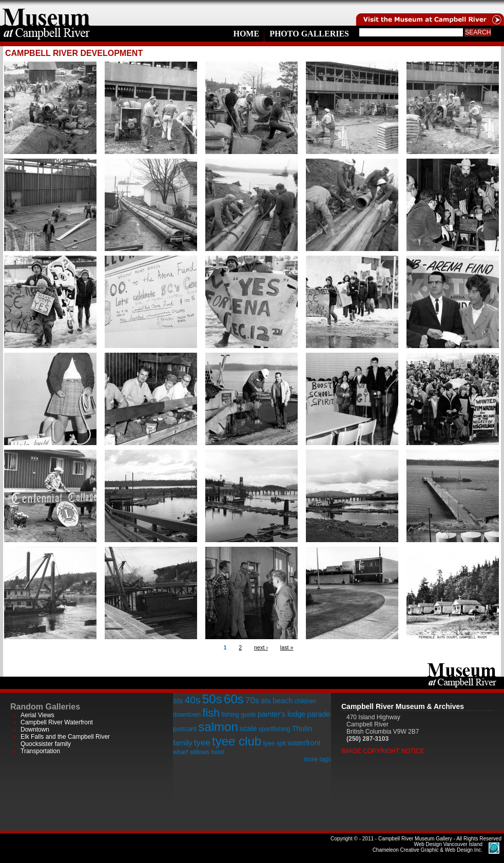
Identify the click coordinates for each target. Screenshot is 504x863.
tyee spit (274, 743)
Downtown (35, 730)
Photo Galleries (309, 34)
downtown (187, 715)
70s (252, 701)
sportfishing (274, 729)
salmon (218, 727)
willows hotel (207, 752)
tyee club (237, 741)
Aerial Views (37, 715)
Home (246, 34)
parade (319, 714)
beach (283, 701)
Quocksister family (46, 744)
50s (212, 699)
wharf (180, 752)
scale (248, 728)
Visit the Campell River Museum (429, 13)
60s (234, 699)
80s (266, 701)
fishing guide (238, 715)
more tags (317, 759)
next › (261, 647)
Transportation (40, 751)
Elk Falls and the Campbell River (65, 737)
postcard (185, 729)
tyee (202, 743)
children (305, 701)
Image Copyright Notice (383, 751)
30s (178, 701)
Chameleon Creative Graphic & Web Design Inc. (428, 847)
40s (193, 700)
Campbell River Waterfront (57, 722)
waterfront (304, 743)
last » (287, 647)
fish (211, 713)
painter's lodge (282, 714)
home (46, 13)
